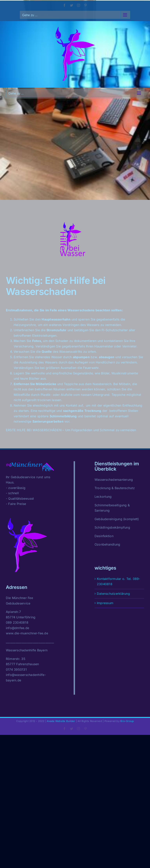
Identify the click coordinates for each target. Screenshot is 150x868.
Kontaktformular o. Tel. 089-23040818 (119, 581)
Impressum (105, 603)
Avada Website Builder (61, 721)
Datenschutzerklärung (113, 594)
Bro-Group (127, 721)
